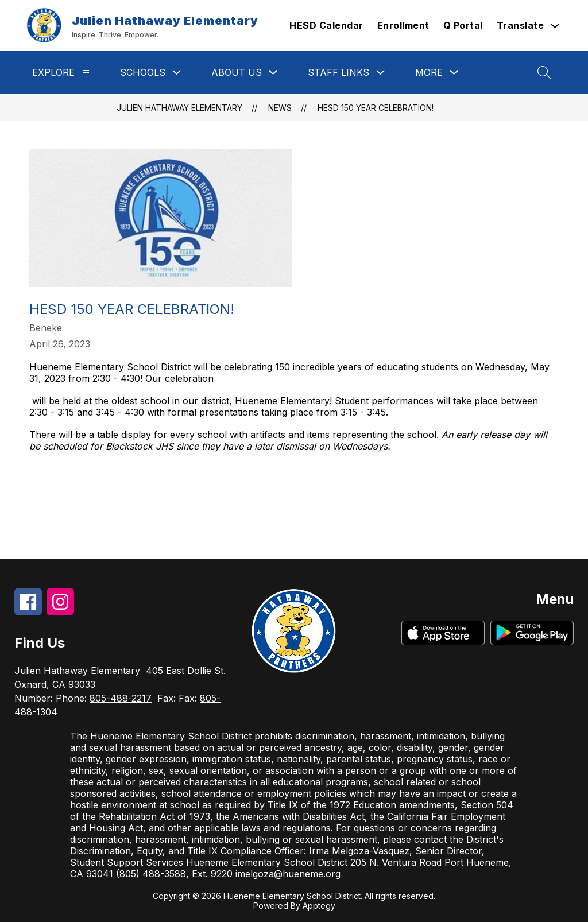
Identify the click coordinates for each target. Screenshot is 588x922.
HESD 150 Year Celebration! (376, 108)
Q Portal (463, 25)
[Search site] (544, 72)
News (280, 108)
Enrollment (403, 25)
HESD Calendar (326, 25)
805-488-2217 (121, 698)
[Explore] (86, 73)
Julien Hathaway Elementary (179, 108)
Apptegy (319, 906)
